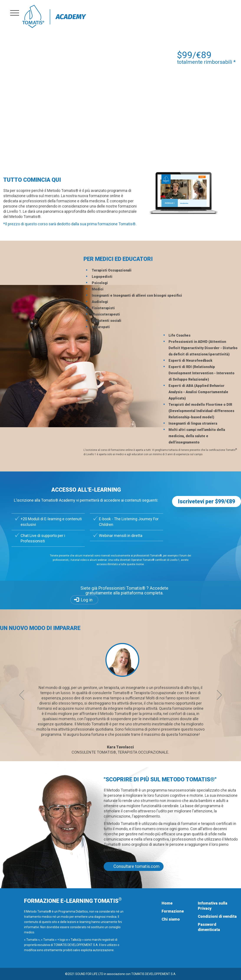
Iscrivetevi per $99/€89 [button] (207, 501)
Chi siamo (171, 919)
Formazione (173, 911)
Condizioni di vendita (217, 916)
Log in (87, 600)
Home (167, 903)
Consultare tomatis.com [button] (136, 866)
